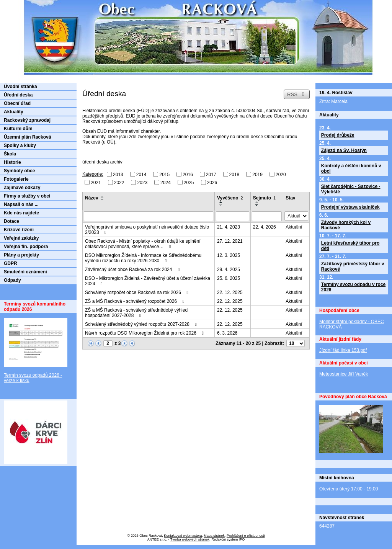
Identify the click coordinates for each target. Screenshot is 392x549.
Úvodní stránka (20, 87)
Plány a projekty (21, 255)
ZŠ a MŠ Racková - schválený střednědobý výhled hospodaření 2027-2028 (136, 313)
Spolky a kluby (20, 145)
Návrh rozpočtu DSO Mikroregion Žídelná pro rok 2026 (145, 333)
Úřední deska (18, 95)
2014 (141, 175)
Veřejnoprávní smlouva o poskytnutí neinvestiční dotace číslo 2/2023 (147, 230)
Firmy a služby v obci (27, 196)
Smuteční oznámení (25, 272)
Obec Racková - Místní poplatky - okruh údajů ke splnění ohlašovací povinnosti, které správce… (143, 244)
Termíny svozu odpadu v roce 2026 (353, 287)
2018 (234, 175)
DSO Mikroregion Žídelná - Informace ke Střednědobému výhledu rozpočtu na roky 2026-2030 (143, 258)
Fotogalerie (16, 179)
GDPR (11, 263)
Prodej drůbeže (338, 135)
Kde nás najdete (21, 213)
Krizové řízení (19, 230)
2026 (212, 182)
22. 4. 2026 (265, 227)
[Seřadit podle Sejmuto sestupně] (257, 205)
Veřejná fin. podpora (26, 247)
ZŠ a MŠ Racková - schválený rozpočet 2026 (136, 301)
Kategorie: (93, 174)
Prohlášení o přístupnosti (246, 536)
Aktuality (14, 112)
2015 (164, 175)
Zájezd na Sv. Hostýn (344, 150)
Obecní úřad (17, 103)
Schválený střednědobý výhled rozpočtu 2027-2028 (142, 324)
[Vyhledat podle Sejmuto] (267, 216)
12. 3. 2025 (229, 255)
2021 (96, 182)
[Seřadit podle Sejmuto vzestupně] (257, 202)
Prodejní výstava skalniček (350, 207)
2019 (257, 175)
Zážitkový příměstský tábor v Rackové (353, 266)
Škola (10, 154)
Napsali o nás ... (21, 204)
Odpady (12, 280)
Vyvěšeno (230, 198)
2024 (166, 182)
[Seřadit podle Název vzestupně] (103, 197)
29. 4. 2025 (229, 270)
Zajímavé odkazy (22, 188)
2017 (211, 175)
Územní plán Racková (27, 137)
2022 (119, 182)
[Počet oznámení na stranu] (296, 343)
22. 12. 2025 (230, 292)
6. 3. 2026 (227, 333)
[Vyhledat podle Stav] (296, 216)
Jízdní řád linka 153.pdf (343, 350)
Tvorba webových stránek (190, 539)
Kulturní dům (18, 129)
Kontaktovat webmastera (183, 536)
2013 (118, 175)
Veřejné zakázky (21, 238)
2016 (188, 175)
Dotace (11, 221)
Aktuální (294, 227)
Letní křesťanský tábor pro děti (350, 246)
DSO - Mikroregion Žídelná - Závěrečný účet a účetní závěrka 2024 (148, 281)
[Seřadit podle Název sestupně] (103, 200)
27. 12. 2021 (230, 241)
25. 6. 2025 (229, 278)
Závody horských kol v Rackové (346, 225)
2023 (142, 182)
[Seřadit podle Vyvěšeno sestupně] (221, 205)
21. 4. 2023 (229, 227)
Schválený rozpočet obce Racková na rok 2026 (138, 292)
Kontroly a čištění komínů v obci (351, 168)
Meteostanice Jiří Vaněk (344, 374)
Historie (12, 162)
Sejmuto (264, 198)
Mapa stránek (214, 536)
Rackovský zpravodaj (27, 120)
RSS (297, 94)
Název (92, 198)
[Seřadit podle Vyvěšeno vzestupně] (221, 202)
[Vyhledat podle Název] (149, 216)
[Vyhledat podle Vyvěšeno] (233, 216)
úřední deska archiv (102, 162)
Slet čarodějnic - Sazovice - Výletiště (351, 189)
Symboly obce (19, 171)
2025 (189, 182)
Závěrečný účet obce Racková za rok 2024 (133, 270)
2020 (281, 175)
